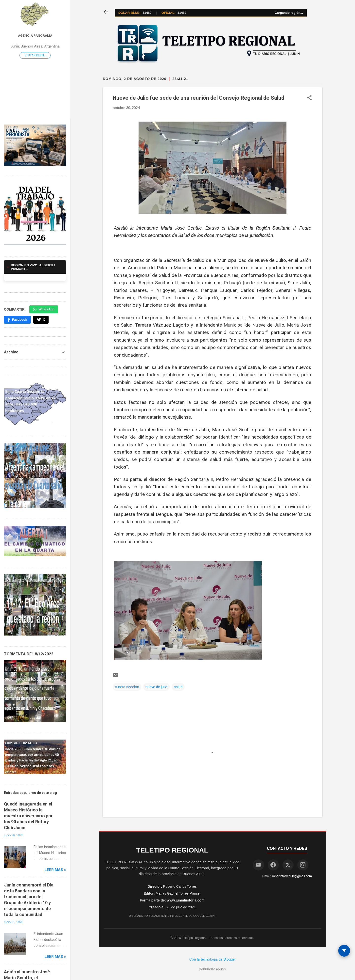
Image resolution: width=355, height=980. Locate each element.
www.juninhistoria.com (186, 900)
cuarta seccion (127, 687)
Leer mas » (55, 870)
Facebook (17, 320)
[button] (309, 98)
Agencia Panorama (35, 35)
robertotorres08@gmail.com (292, 876)
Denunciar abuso (213, 969)
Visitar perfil (35, 55)
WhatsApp (44, 309)
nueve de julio (156, 687)
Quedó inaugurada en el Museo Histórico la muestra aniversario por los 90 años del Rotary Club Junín (28, 816)
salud (178, 687)
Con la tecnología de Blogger (213, 959)
